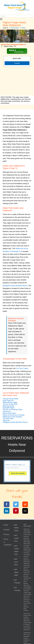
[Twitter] (17, 505)
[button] (10, 399)
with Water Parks (16, 528)
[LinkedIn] (8, 511)
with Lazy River (16, 562)
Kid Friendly (17, 581)
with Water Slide (16, 572)
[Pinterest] (17, 511)
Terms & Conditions (7, 542)
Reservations (15, 28)
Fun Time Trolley (22, 368)
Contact (7, 530)
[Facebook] (8, 505)
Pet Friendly (17, 589)
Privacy (6, 534)
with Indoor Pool (17, 538)
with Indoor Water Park (17, 550)
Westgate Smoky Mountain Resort (15, 286)
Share (24, 28)
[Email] (26, 511)
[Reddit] (26, 505)
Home (6, 525)
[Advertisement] (17, 81)
